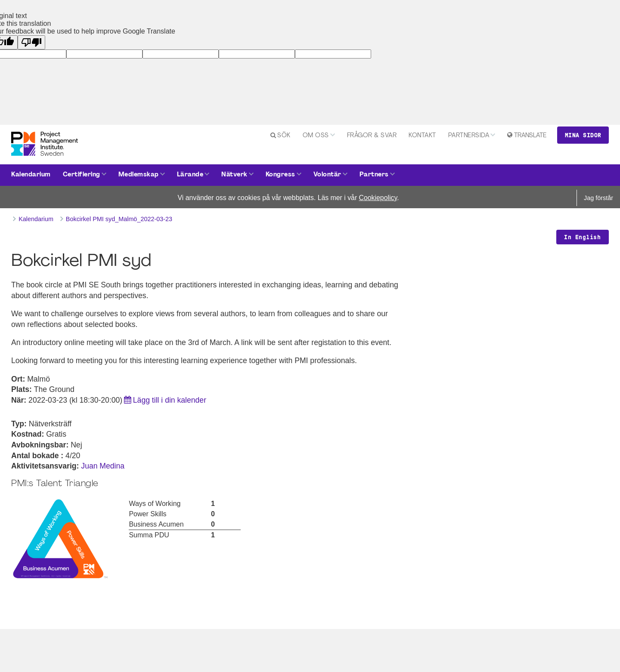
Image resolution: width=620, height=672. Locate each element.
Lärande (190, 175)
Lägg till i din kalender (170, 400)
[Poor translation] (31, 42)
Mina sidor (583, 135)
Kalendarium (31, 175)
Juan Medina (103, 466)
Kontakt (422, 136)
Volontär (327, 175)
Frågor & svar (372, 136)
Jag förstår (598, 198)
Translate (530, 136)
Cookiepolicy (378, 198)
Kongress (281, 175)
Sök (284, 136)
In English (582, 237)
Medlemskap (139, 175)
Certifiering (82, 175)
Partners (374, 175)
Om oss (316, 136)
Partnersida (469, 136)
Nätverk (234, 175)
